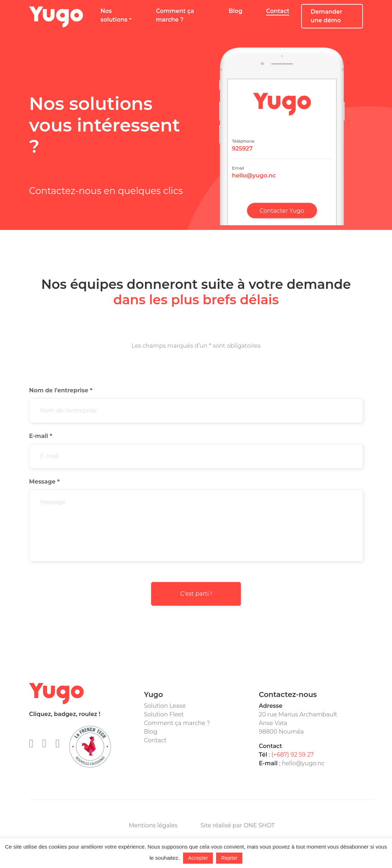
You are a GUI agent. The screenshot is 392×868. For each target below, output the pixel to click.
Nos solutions (114, 15)
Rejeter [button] (229, 858)
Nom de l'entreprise (61, 390)
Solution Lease (165, 706)
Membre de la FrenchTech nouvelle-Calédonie (90, 747)
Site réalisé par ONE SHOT (237, 825)
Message (44, 482)
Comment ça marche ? (175, 15)
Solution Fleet (164, 714)
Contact (278, 11)
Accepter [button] (198, 858)
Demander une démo (326, 16)
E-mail (41, 436)
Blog (235, 11)
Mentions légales (153, 825)
